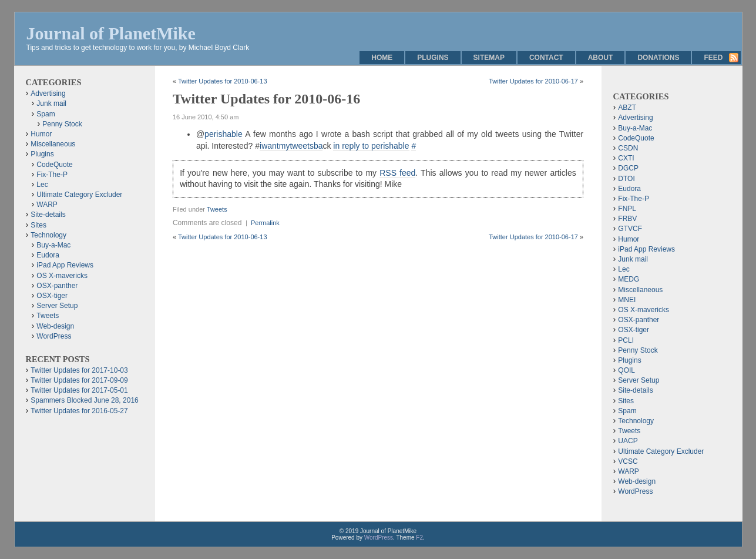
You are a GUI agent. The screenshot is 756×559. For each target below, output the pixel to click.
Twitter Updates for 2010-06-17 (533, 81)
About (601, 58)
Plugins (433, 58)
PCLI (626, 340)
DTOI (626, 179)
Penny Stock (62, 124)
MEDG (629, 279)
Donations (658, 58)
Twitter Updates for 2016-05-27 (79, 411)
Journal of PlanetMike (111, 33)
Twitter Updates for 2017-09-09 (79, 380)
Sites (38, 225)
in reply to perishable (371, 146)
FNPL (627, 209)
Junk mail (51, 103)
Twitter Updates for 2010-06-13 (223, 81)
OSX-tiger (52, 296)
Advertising (48, 93)
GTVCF (630, 229)
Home (382, 58)
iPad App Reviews (65, 265)
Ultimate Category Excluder (79, 195)
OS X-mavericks (62, 276)
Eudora (48, 255)
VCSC (628, 461)
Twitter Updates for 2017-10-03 (79, 370)
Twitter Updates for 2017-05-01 (79, 390)
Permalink (265, 223)
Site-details (48, 215)
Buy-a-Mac (53, 245)
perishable (224, 134)
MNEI (627, 300)
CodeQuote (54, 165)
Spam (46, 114)
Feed (713, 58)
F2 (419, 538)
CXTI (626, 158)
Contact (546, 58)
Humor (41, 134)
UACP (628, 441)
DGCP (628, 168)
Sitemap (489, 58)
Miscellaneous (53, 144)
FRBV (627, 219)
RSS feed (397, 173)
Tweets (217, 209)
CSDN (628, 148)
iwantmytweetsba (291, 146)
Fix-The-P (52, 175)
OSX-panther (57, 286)
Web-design (55, 326)
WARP (47, 205)
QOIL (626, 370)
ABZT (627, 108)
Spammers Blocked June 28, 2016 (84, 400)
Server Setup (57, 306)
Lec (42, 185)
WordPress (54, 336)
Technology (48, 235)
